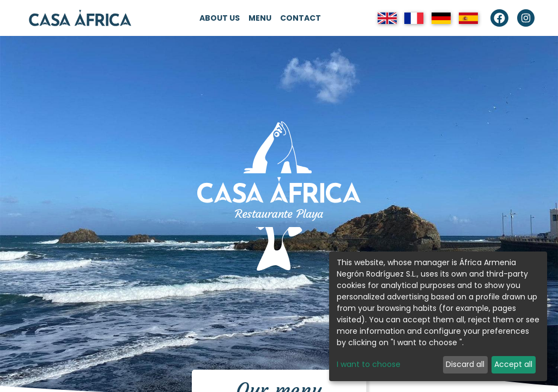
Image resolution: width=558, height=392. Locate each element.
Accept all (513, 364)
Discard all (465, 364)
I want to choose (369, 364)
